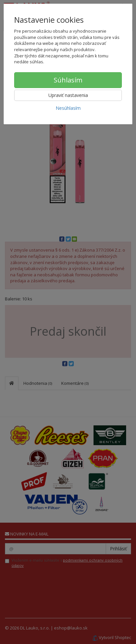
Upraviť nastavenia (68, 95)
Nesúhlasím (68, 108)
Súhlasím (68, 80)
